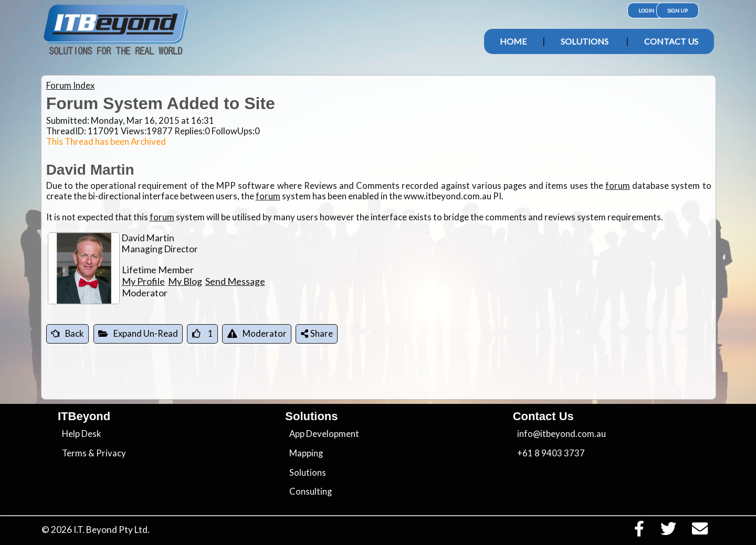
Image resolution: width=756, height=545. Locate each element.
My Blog (185, 281)
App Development (324, 434)
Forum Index (70, 86)
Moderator (257, 334)
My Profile (143, 281)
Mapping (306, 453)
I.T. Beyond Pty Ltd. (112, 530)
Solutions (585, 41)
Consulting (311, 491)
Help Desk (82, 434)
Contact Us (671, 41)
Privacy (111, 453)
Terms (74, 453)
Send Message (235, 281)
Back (67, 334)
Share (317, 334)
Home (513, 41)
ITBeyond (84, 416)
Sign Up (678, 10)
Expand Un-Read (138, 334)
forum (618, 186)
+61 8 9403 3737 (551, 453)
